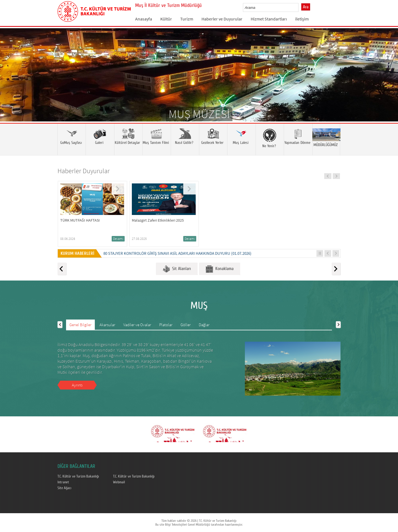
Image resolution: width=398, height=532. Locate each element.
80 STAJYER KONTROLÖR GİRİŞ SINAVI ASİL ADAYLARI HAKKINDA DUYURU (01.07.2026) (177, 253)
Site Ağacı (64, 488)
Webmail (119, 482)
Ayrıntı (77, 385)
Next (388, 83)
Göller (186, 325)
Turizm (187, 19)
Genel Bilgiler (80, 325)
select (300, 7)
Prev (10, 83)
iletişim (302, 19)
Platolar (166, 325)
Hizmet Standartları (269, 19)
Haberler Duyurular (84, 171)
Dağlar (204, 325)
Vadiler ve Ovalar (137, 325)
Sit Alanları (177, 269)
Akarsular (107, 325)
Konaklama (220, 269)
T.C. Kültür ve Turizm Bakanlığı (78, 476)
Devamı (118, 239)
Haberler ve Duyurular (222, 19)
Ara (306, 7)
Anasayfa (144, 19)
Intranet (63, 482)
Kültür (166, 19)
